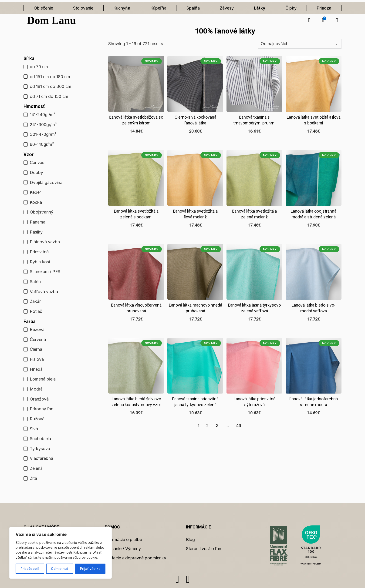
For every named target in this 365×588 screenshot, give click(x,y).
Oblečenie (43, 8)
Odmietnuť (60, 569)
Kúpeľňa (158, 8)
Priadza (324, 8)
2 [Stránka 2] (208, 426)
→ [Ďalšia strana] (250, 426)
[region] (61, 553)
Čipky (291, 8)
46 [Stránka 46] (239, 426)
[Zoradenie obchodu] (300, 44)
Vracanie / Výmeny (123, 549)
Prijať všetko (90, 569)
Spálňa (193, 8)
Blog (190, 540)
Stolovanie (83, 8)
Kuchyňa (122, 8)
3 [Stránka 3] (217, 426)
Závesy (227, 8)
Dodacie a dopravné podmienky (135, 558)
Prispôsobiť (30, 569)
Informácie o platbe (123, 540)
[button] (323, 20)
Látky (260, 8)
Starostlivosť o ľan (204, 549)
